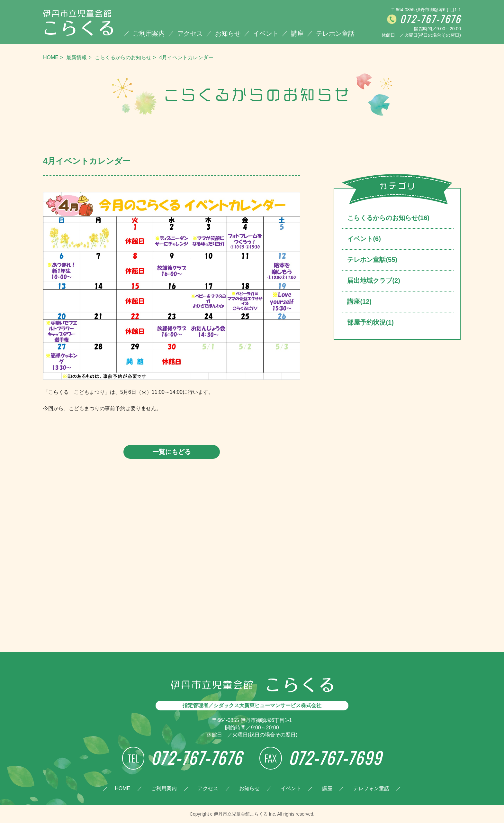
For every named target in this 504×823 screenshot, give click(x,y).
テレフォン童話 (371, 788)
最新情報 (76, 57)
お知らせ (228, 33)
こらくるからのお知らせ (123, 57)
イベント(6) (364, 239)
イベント (266, 33)
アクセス (190, 33)
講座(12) (359, 301)
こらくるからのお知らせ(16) (388, 218)
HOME (51, 57)
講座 (297, 33)
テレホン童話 (335, 33)
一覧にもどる (172, 452)
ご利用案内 (149, 33)
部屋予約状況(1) (370, 322)
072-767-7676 (430, 19)
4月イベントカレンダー (186, 57)
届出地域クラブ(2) (373, 281)
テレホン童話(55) (372, 260)
